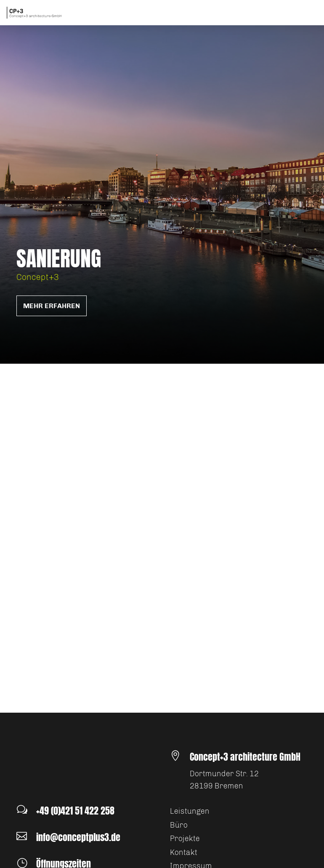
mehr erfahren (52, 306)
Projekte (185, 839)
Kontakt (184, 852)
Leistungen (190, 811)
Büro (179, 825)
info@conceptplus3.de (78, 837)
